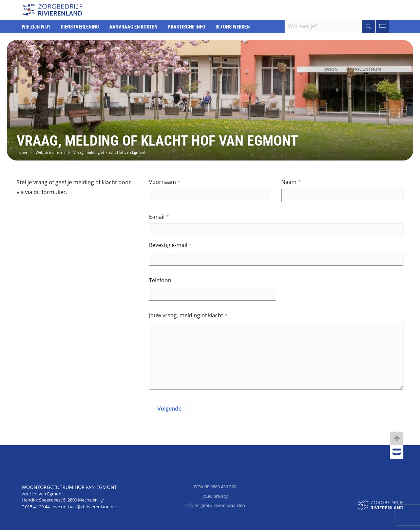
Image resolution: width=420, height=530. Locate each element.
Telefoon (160, 280)
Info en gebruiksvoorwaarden (215, 505)
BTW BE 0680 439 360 (215, 487)
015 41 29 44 (38, 507)
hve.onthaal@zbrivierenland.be (84, 507)
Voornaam (165, 182)
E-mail (159, 217)
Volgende (169, 409)
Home (22, 152)
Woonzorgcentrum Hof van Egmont (69, 487)
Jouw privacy (215, 496)
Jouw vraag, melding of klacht (188, 315)
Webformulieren (50, 152)
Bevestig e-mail (170, 245)
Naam (291, 182)
